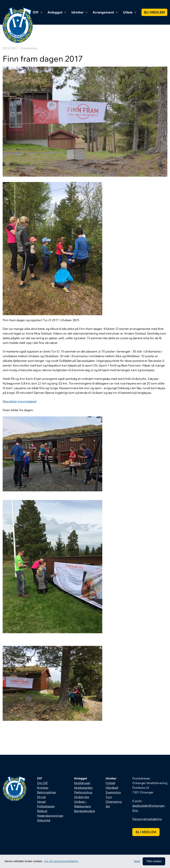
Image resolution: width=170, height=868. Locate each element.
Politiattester (46, 806)
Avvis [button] (137, 861)
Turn (109, 797)
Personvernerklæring (147, 819)
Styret (41, 797)
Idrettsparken (83, 788)
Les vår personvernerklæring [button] (61, 861)
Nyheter (43, 788)
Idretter (79, 12)
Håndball (112, 788)
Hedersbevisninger (50, 816)
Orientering (114, 802)
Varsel (41, 802)
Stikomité (44, 820)
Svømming (113, 792)
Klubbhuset (82, 783)
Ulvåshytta (82, 797)
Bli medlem (154, 12)
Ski (108, 806)
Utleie (130, 12)
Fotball (110, 783)
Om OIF (42, 783)
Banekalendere (85, 811)
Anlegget (57, 12)
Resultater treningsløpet (20, 401)
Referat (42, 811)
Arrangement (105, 12)
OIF (37, 12)
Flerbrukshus (83, 792)
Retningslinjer (47, 792)
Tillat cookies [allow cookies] (154, 861)
